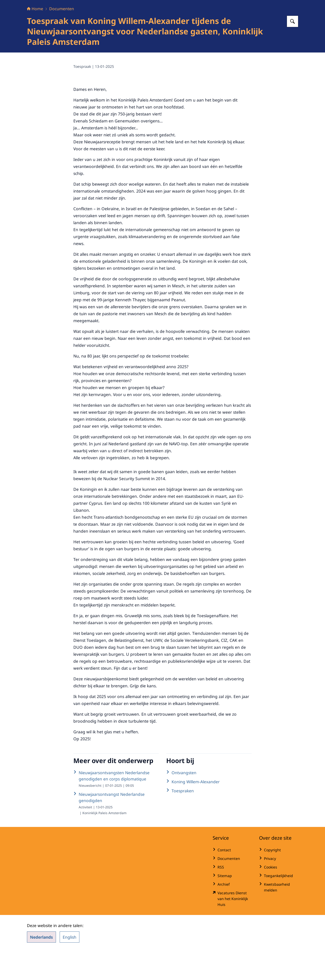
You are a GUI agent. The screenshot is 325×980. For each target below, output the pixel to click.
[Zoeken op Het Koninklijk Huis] (292, 50)
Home (35, 38)
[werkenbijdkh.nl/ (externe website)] (232, 928)
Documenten (62, 38)
